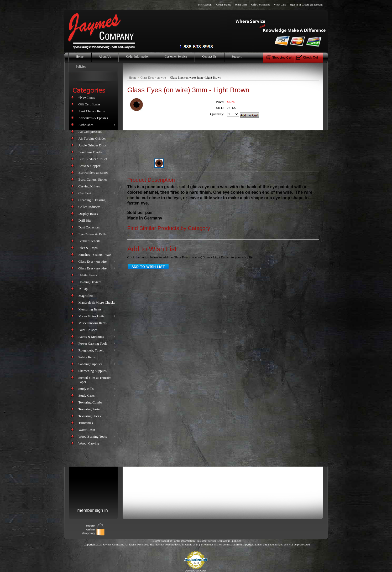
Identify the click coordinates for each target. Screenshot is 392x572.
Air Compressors (90, 132)
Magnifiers (86, 296)
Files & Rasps (88, 248)
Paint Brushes (96, 330)
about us (167, 541)
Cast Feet (96, 193)
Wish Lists (241, 4)
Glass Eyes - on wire (96, 262)
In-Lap (83, 289)
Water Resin (87, 430)
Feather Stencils (89, 241)
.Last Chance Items (92, 111)
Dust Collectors (89, 227)
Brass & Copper (96, 166)
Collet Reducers (89, 207)
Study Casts (96, 396)
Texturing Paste (89, 409)
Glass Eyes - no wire (96, 269)
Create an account (312, 4)
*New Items (87, 97)
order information (184, 541)
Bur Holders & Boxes (93, 173)
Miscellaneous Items (93, 323)
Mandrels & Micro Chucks (97, 302)
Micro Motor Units (96, 316)
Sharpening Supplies (93, 371)
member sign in (93, 510)
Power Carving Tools (96, 344)
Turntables (86, 423)
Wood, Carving (96, 444)
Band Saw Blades (91, 152)
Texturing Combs (90, 402)
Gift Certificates (260, 4)
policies (237, 541)
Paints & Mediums (96, 337)
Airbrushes (96, 125)
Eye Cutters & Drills (93, 234)
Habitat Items (88, 275)
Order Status (224, 4)
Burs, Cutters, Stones (96, 180)
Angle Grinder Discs (93, 145)
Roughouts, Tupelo (96, 351)
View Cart (280, 4)
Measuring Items (90, 309)
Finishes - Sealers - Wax (95, 255)
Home (133, 78)
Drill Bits (85, 220)
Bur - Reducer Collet (93, 159)
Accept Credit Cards (196, 571)
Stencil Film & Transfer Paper (95, 380)
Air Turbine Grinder (92, 138)
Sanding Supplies (96, 364)
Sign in (294, 4)
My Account (205, 4)
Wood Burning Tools (96, 437)
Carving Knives (89, 186)
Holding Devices (90, 282)
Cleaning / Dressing (92, 200)
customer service (207, 541)
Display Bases (88, 214)
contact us (224, 541)
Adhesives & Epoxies (93, 118)
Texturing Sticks (90, 416)
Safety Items (87, 357)
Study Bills (96, 389)
